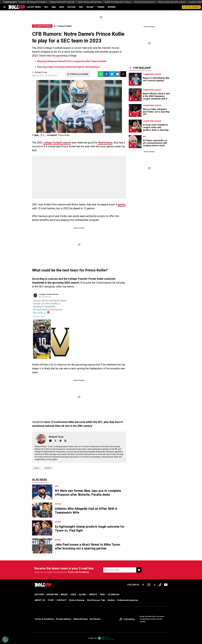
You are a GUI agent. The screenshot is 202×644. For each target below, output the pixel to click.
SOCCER (71, 7)
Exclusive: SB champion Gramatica (33, 2)
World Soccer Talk (96, 600)
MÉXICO (93, 595)
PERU (102, 595)
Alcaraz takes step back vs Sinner (172, 2)
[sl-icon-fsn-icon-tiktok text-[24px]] (160, 585)
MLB (62, 7)
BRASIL (64, 595)
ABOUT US (40, 600)
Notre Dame (105, 143)
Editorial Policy (81, 619)
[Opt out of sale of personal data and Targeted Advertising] (5, 639)
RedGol (111, 600)
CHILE (73, 595)
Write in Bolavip (77, 600)
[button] (106, 74)
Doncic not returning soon (145, 2)
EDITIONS (39, 595)
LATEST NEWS (34, 7)
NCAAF (90, 7)
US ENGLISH (114, 595)
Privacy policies (64, 619)
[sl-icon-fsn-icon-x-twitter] (154, 585)
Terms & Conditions (44, 619)
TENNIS (101, 7)
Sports (48, 468)
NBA (54, 7)
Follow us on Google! (79, 74)
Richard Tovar (41, 72)
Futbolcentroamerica (128, 600)
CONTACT (62, 600)
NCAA (37, 468)
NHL (81, 7)
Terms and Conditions (78, 572)
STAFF (51, 600)
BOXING (112, 7)
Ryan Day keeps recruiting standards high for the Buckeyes (68, 67)
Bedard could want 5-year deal (62, 2)
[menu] (5, 7)
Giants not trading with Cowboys (118, 2)
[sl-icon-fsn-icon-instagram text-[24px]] (149, 585)
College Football (64, 26)
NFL (46, 7)
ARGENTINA (52, 595)
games (122, 204)
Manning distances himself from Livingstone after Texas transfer (72, 61)
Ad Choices (95, 619)
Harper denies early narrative (90, 2)
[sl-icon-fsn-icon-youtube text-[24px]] (166, 585)
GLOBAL (83, 595)
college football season (57, 143)
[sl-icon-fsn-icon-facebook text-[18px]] (143, 585)
